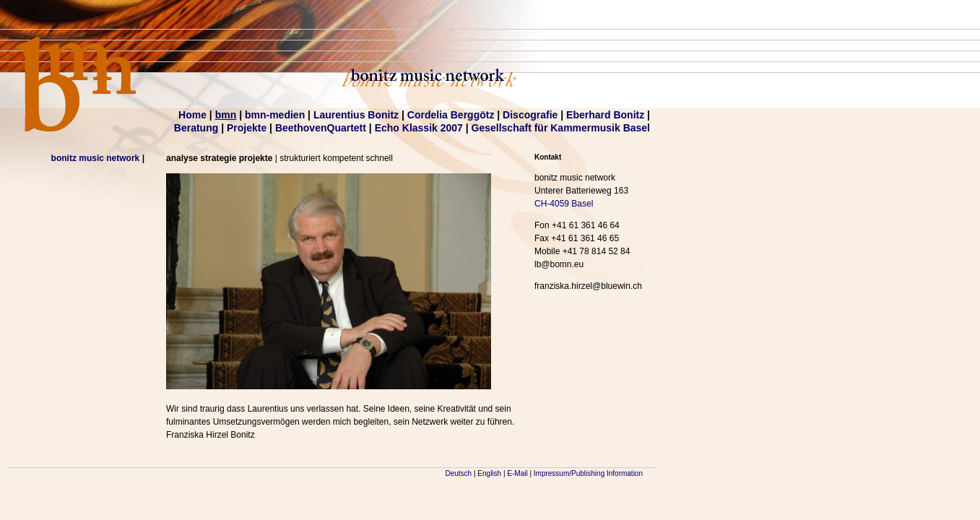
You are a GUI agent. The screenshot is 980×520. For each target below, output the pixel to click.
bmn (226, 115)
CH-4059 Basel (564, 204)
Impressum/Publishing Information (588, 473)
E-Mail (517, 473)
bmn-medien (275, 115)
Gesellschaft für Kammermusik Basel (561, 128)
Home (192, 115)
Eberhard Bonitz (605, 115)
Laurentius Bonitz (356, 115)
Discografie (530, 115)
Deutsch (459, 473)
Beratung (196, 128)
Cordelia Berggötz (451, 115)
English (489, 473)
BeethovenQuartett (321, 128)
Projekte (247, 128)
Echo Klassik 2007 (419, 128)
